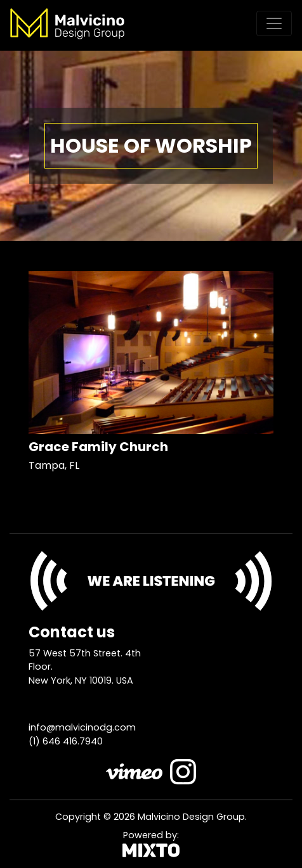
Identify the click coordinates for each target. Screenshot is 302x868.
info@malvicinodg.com (82, 727)
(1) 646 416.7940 (66, 741)
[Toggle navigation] (274, 23)
